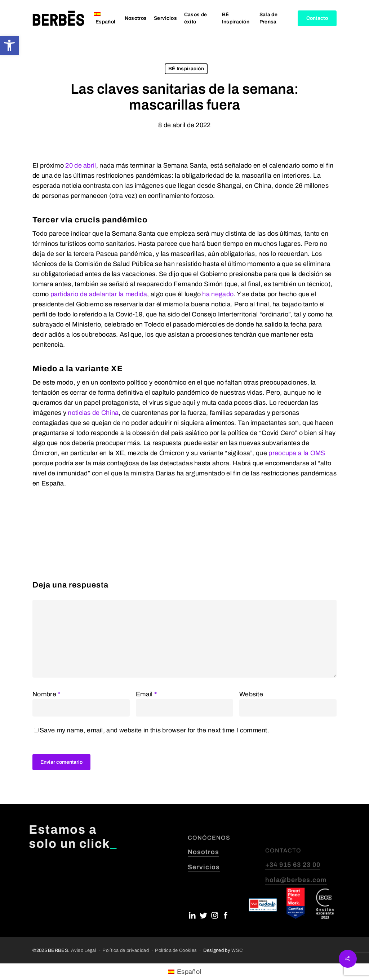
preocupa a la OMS (297, 453)
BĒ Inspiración (186, 69)
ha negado (218, 294)
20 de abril (81, 165)
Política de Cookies (176, 950)
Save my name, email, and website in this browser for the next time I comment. (154, 730)
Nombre (46, 694)
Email (146, 694)
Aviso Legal (84, 950)
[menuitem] (106, 18)
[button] (9, 45)
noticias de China (93, 413)
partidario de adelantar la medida (99, 294)
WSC (237, 950)
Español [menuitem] (189, 972)
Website (251, 694)
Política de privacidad (126, 950)
